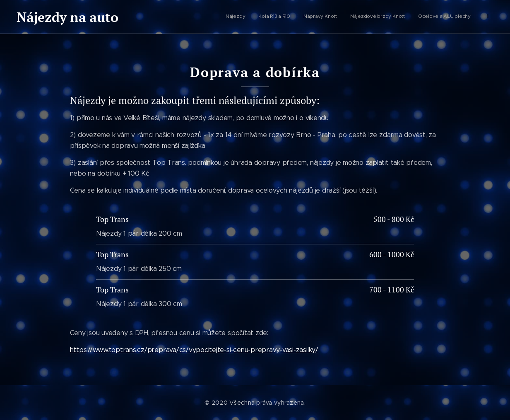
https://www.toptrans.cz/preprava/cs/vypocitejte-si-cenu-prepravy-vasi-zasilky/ (194, 350)
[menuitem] (416, 17)
